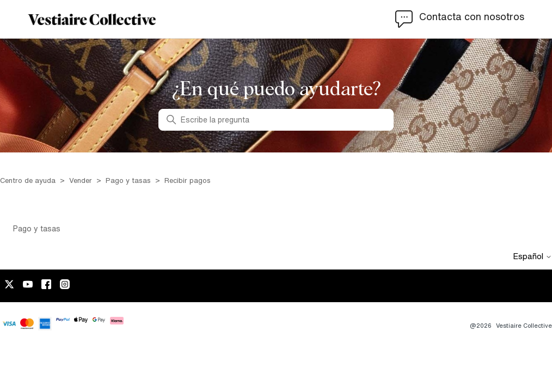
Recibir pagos (188, 180)
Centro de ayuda (28, 180)
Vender (81, 180)
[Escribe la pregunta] (276, 120)
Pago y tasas (128, 180)
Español (532, 256)
